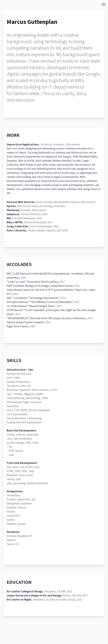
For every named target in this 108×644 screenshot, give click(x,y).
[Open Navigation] (104, 5)
